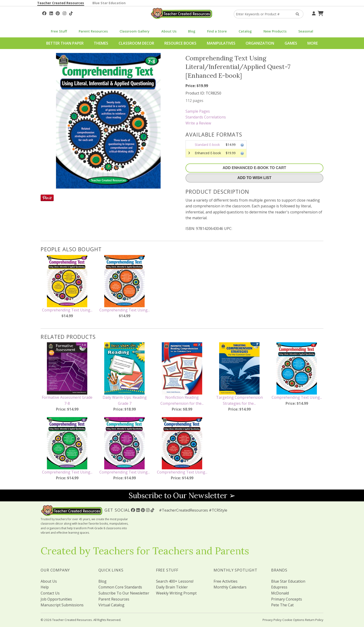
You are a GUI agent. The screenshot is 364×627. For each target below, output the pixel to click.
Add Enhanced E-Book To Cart (254, 168)
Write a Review (198, 123)
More (313, 43)
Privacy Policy (272, 620)
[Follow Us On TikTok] (71, 13)
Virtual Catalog (111, 605)
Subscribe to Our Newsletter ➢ (182, 495)
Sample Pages (198, 111)
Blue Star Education (109, 3)
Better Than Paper (65, 43)
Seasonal (306, 31)
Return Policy (314, 620)
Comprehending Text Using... (67, 310)
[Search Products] (296, 14)
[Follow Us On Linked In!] (51, 13)
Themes (101, 43)
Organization (260, 43)
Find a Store (217, 31)
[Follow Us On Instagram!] (64, 13)
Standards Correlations (206, 117)
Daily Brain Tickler (172, 587)
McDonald (280, 593)
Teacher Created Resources (61, 3)
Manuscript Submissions (62, 605)
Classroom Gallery (135, 31)
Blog (192, 31)
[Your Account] (313, 13)
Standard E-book (207, 145)
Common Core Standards (120, 587)
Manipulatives (221, 43)
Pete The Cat (282, 605)
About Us (169, 31)
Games (291, 43)
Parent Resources (93, 31)
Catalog (245, 31)
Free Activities (226, 581)
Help (45, 587)
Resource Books (180, 43)
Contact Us (50, 593)
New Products (275, 31)
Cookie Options (293, 620)
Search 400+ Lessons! (175, 581)
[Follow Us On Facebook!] (44, 13)
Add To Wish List (254, 178)
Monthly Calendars (230, 587)
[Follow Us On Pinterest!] (58, 13)
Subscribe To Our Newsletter (124, 593)
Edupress (279, 587)
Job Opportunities (56, 599)
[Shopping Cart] (320, 13)
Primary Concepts (287, 599)
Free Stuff (59, 31)
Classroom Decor (136, 43)
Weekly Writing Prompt (176, 593)
